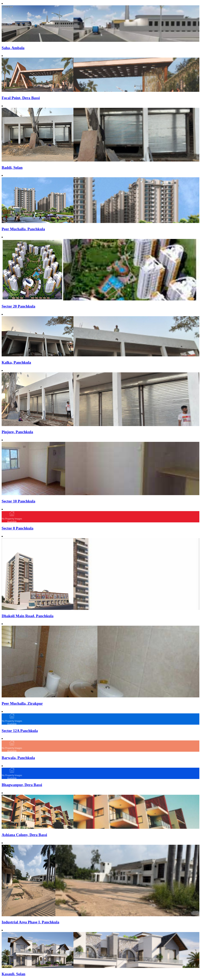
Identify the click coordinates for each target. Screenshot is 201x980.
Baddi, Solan (12, 168)
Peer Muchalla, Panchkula (23, 229)
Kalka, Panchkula (16, 362)
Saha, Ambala (13, 48)
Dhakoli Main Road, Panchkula (28, 616)
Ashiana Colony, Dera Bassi (24, 835)
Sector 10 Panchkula (18, 501)
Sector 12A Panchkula (20, 731)
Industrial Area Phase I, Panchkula (30, 922)
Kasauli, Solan (13, 974)
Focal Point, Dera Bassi (21, 98)
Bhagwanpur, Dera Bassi (22, 785)
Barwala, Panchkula (18, 758)
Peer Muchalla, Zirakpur (22, 703)
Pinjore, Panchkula (17, 432)
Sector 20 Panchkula (18, 306)
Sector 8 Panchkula (17, 528)
